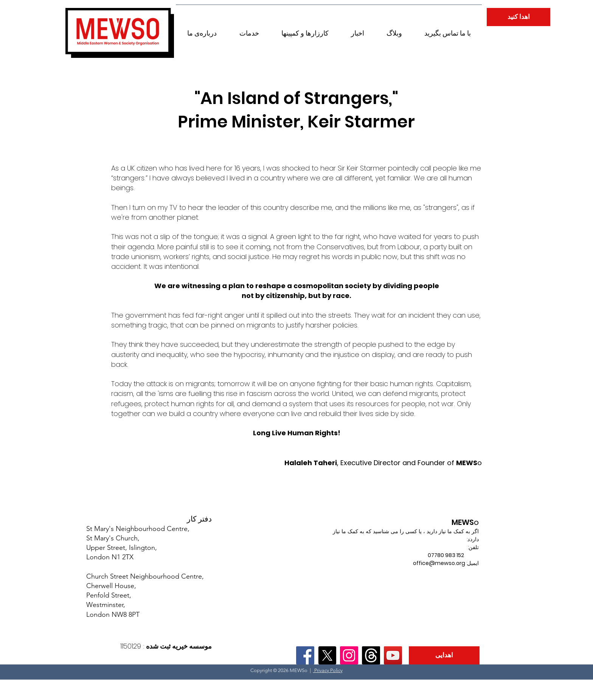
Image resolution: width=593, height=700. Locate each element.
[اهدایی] (444, 655)
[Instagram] (349, 655)
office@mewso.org (439, 563)
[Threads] (371, 655)
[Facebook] (305, 655)
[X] (327, 655)
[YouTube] (393, 655)
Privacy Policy (328, 670)
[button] (202, 30)
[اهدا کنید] (518, 17)
